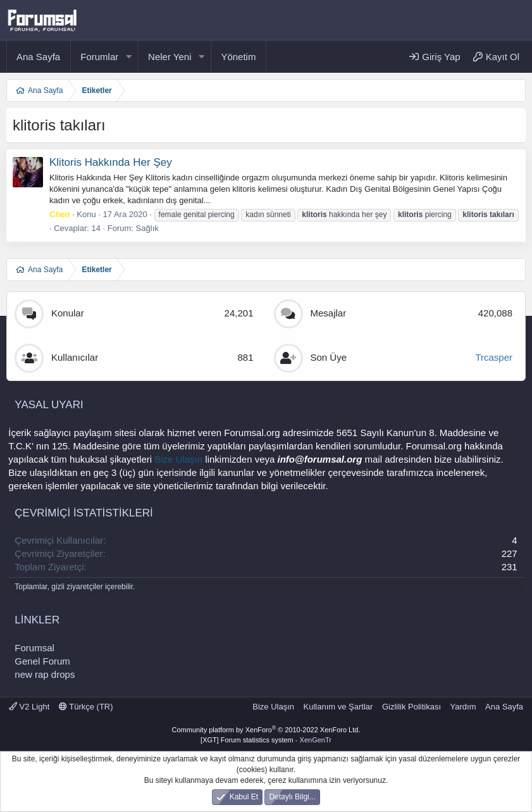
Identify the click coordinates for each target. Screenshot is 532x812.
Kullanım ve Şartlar (338, 707)
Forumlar (99, 57)
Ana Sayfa (38, 57)
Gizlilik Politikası (411, 707)
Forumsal (34, 648)
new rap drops (45, 674)
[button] (128, 57)
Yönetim (238, 57)
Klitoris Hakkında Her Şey (111, 162)
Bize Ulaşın (178, 459)
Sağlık (147, 228)
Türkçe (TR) (86, 707)
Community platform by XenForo (266, 730)
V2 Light (29, 707)
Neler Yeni (170, 57)
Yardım (463, 707)
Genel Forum (42, 661)
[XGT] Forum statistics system (266, 740)
